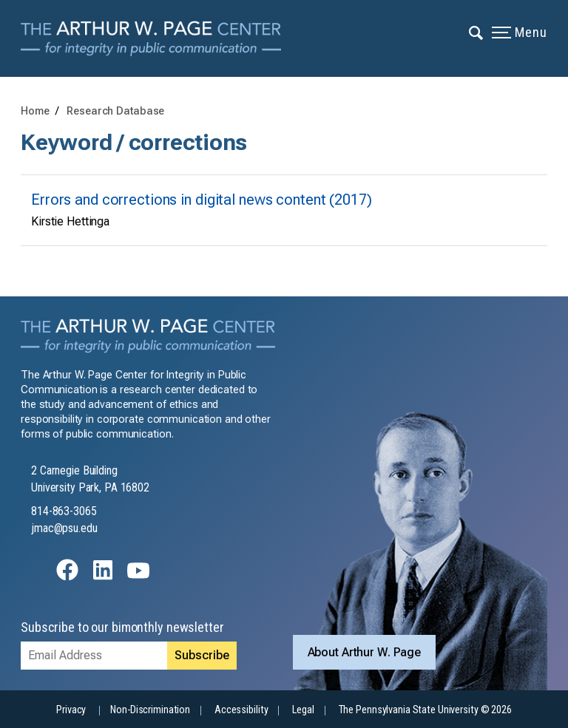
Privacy (71, 710)
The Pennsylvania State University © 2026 (425, 710)
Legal (303, 710)
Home (35, 111)
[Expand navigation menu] (477, 32)
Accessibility (241, 710)
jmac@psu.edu (64, 528)
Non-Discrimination (150, 710)
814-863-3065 (64, 511)
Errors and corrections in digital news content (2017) (202, 200)
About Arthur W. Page (365, 652)
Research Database (115, 111)
